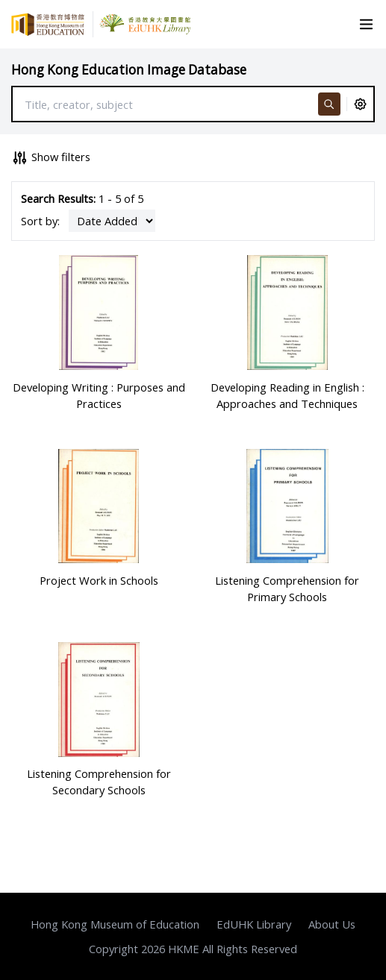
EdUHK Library (254, 924)
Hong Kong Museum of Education (115, 924)
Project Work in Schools (99, 580)
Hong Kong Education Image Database (129, 70)
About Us (332, 924)
